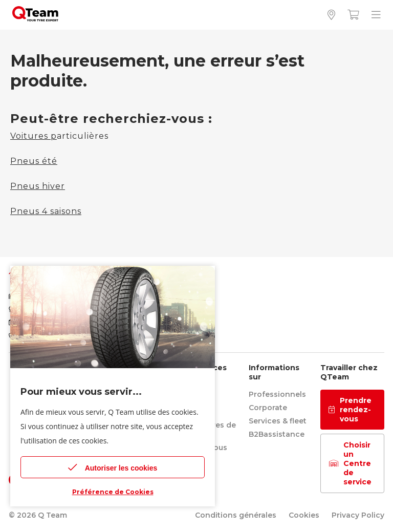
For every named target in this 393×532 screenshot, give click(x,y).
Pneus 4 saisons (46, 211)
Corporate (268, 408)
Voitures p (34, 136)
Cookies (304, 515)
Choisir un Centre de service (350, 463)
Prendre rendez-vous (350, 410)
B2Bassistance (277, 434)
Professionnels (277, 394)
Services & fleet (278, 421)
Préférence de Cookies (113, 492)
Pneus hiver (38, 186)
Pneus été (34, 161)
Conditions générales (236, 515)
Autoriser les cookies (113, 467)
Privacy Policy (358, 515)
